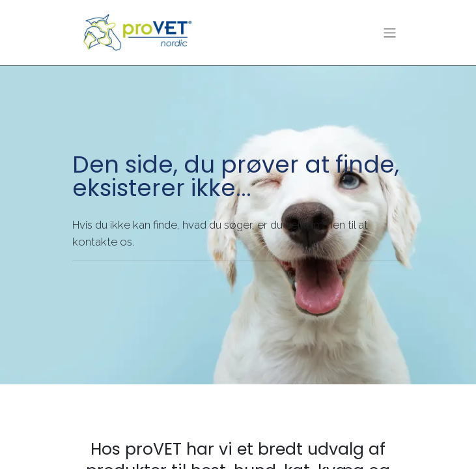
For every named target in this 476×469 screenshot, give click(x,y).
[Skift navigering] (390, 32)
